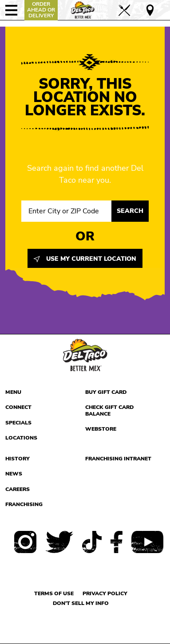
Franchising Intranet (118, 459)
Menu (13, 392)
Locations (21, 438)
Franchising (24, 504)
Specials (18, 423)
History (18, 459)
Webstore (101, 429)
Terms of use (54, 593)
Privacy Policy (105, 593)
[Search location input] (67, 211)
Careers (18, 489)
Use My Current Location (85, 259)
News (14, 474)
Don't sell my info (81, 603)
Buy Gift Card (106, 392)
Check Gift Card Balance (109, 410)
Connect (18, 407)
